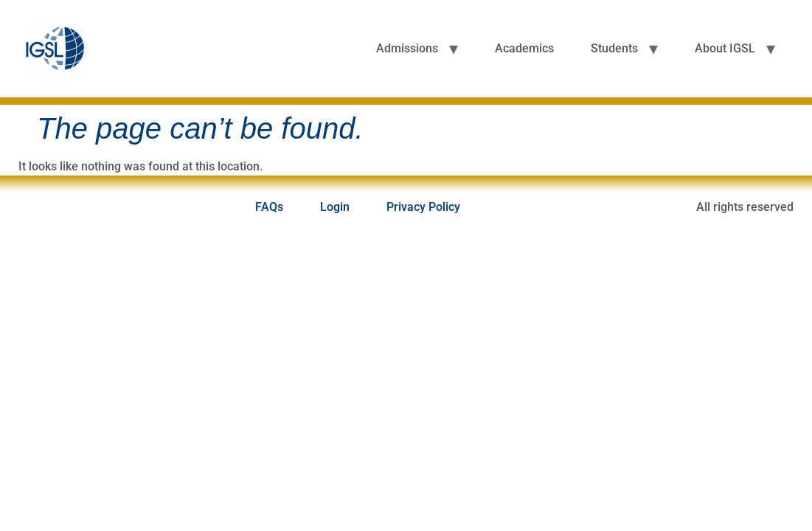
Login (335, 207)
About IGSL (725, 48)
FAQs (269, 207)
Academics (524, 48)
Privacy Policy (423, 207)
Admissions (407, 48)
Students (614, 48)
